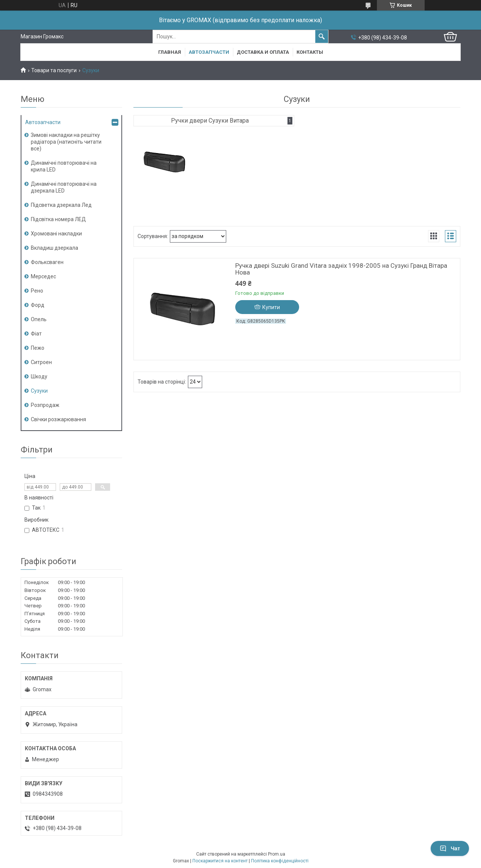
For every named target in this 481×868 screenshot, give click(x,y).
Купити (271, 307)
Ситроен (41, 362)
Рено (37, 291)
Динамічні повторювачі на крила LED (64, 166)
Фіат (36, 334)
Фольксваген (47, 262)
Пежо (38, 348)
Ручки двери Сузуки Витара (210, 121)
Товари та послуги (54, 70)
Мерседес (43, 276)
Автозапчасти (209, 52)
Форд (38, 305)
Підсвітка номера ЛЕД (58, 219)
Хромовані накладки (56, 234)
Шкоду (39, 376)
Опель (39, 319)
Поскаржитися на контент (220, 861)
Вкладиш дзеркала (54, 248)
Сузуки (39, 391)
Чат (450, 848)
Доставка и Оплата (263, 52)
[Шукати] (322, 36)
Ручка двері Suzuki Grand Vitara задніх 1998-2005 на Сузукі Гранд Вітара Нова (341, 269)
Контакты (310, 52)
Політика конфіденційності (280, 861)
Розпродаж (45, 405)
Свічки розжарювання (58, 419)
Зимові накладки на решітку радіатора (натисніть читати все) (66, 142)
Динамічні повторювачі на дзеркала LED (64, 187)
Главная (170, 52)
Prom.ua (277, 854)
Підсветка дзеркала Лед (61, 205)
